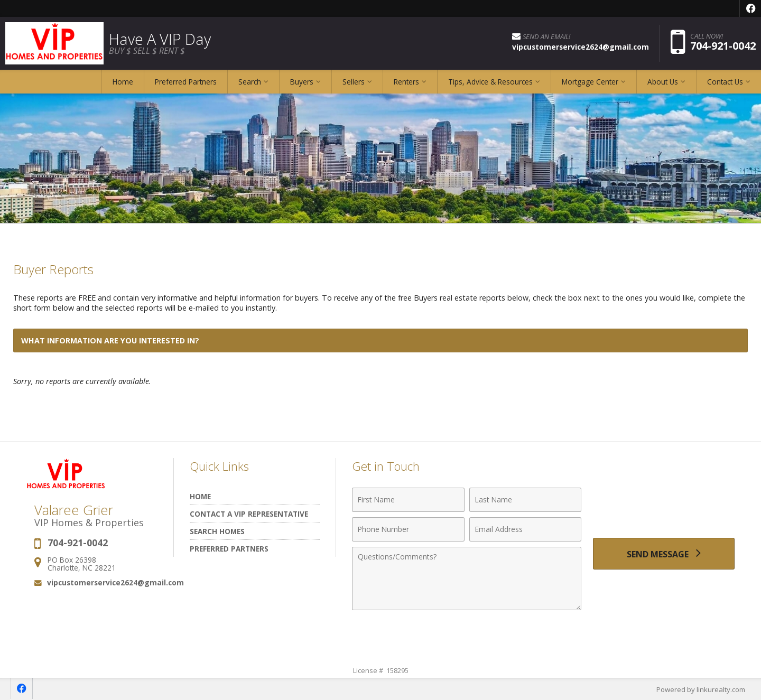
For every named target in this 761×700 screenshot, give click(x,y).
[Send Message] (664, 554)
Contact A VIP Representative (249, 514)
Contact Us (725, 82)
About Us (663, 82)
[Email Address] (526, 529)
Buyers (302, 82)
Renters (406, 82)
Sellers (354, 82)
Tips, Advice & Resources (490, 82)
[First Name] (408, 500)
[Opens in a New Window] (750, 8)
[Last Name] (526, 500)
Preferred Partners (186, 82)
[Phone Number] (408, 529)
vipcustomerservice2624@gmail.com (115, 582)
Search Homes (217, 531)
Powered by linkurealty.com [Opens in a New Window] (701, 689)
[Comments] (467, 578)
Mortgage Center (590, 82)
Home (123, 82)
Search (250, 82)
